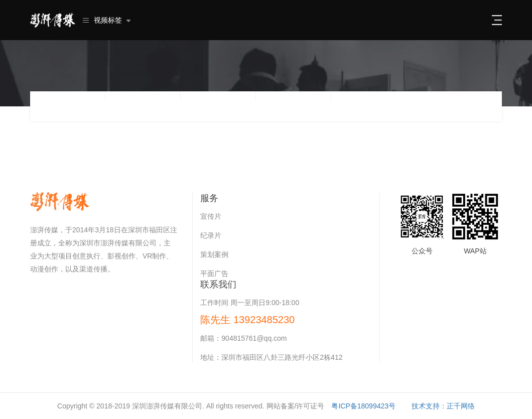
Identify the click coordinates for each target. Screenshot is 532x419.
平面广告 (214, 273)
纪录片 (211, 235)
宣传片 (211, 216)
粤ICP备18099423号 (363, 406)
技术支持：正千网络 (443, 406)
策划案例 (214, 254)
